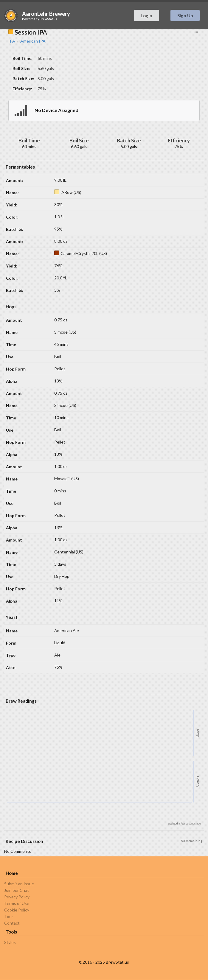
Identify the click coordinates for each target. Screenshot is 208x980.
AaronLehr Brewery (46, 14)
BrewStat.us (48, 19)
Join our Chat (17, 890)
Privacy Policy (17, 897)
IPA (12, 41)
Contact (12, 923)
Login (146, 15)
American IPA (33, 41)
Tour (9, 916)
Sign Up (185, 15)
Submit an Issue (19, 884)
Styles (10, 942)
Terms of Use (17, 903)
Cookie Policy (17, 910)
